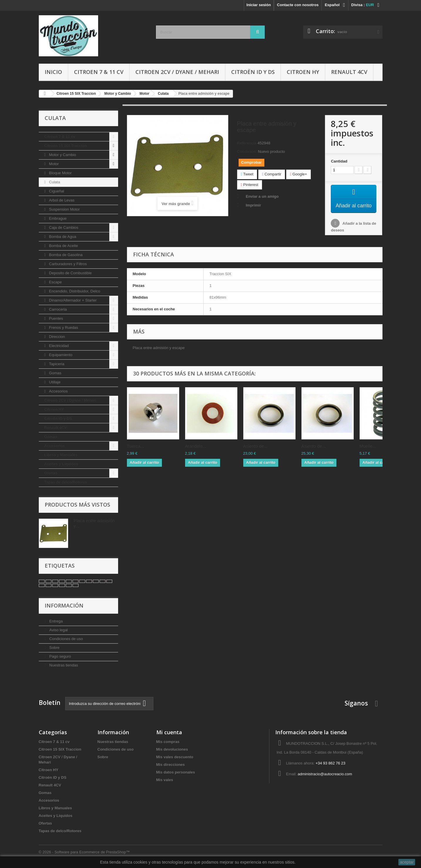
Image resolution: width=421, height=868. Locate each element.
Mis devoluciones (172, 749)
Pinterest (250, 185)
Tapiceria (56, 364)
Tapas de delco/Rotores (66, 482)
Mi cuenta (169, 732)
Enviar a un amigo (262, 196)
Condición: (247, 152)
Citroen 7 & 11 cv (99, 72)
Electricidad (58, 346)
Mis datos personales (176, 772)
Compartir (272, 174)
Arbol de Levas (61, 200)
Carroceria (57, 309)
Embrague (57, 218)
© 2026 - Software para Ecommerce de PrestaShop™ (84, 852)
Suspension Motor (64, 209)
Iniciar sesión (259, 5)
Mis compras (168, 742)
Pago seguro (59, 656)
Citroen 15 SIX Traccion (66, 146)
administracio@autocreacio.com (325, 774)
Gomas (55, 373)
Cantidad (339, 161)
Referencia (247, 143)
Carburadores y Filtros (67, 264)
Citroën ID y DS (253, 72)
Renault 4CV (349, 72)
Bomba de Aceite (63, 246)
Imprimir (254, 205)
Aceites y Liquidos (61, 464)
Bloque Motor (60, 173)
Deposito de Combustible (70, 273)
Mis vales (165, 780)
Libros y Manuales (61, 455)
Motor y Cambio (62, 155)
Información (64, 605)
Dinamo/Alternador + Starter (72, 300)
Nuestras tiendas (63, 665)
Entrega (55, 621)
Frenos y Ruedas (63, 328)
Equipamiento (60, 355)
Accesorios (58, 391)
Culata (54, 182)
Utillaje (54, 382)
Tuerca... (136, 453)
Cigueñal (56, 191)
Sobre (54, 648)
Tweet (247, 174)
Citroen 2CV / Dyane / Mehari (177, 72)
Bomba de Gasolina (65, 255)
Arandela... (196, 453)
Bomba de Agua (62, 237)
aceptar (407, 862)
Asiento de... (255, 453)
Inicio (53, 72)
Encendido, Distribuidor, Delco (74, 291)
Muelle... (368, 453)
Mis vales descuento (175, 757)
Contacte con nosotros (298, 5)
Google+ (298, 174)
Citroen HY (303, 72)
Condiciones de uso (66, 639)
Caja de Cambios (63, 227)
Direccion (56, 337)
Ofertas (51, 473)
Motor (53, 164)
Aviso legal (58, 630)
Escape (55, 282)
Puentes (55, 318)
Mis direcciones (171, 765)
